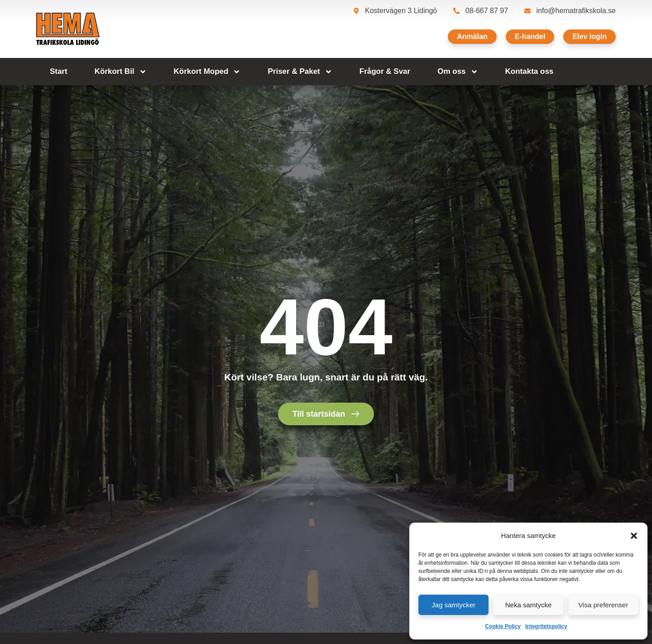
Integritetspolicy (546, 626)
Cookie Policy (503, 626)
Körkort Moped (207, 72)
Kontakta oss (530, 71)
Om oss (458, 72)
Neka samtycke (529, 605)
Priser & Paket (300, 72)
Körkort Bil (121, 72)
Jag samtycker (453, 605)
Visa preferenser (603, 605)
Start (59, 71)
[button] (634, 536)
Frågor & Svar (385, 71)
